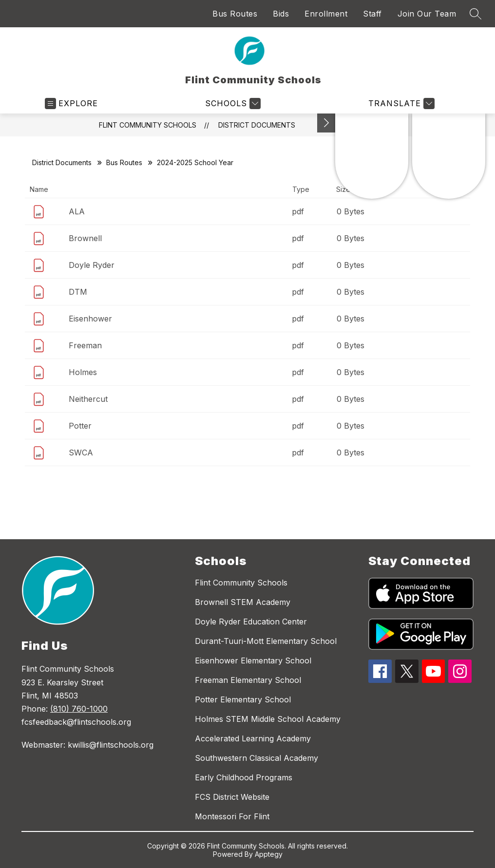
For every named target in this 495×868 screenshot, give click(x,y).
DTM (78, 292)
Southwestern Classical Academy (257, 758)
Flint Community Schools (148, 125)
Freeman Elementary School (248, 680)
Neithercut (88, 399)
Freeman (85, 345)
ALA (77, 211)
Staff (372, 14)
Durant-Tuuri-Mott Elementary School (266, 641)
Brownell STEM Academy (243, 602)
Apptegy (269, 854)
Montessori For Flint (232, 816)
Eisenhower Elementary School (253, 660)
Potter (80, 426)
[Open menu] (71, 104)
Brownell (85, 238)
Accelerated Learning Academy (253, 738)
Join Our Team (427, 14)
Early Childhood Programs (244, 777)
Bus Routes (235, 14)
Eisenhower (90, 319)
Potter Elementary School (243, 699)
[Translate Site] (400, 104)
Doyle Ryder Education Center (251, 622)
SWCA (81, 453)
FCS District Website (232, 797)
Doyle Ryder (92, 265)
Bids (281, 14)
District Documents (257, 125)
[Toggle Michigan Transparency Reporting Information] (326, 123)
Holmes (83, 372)
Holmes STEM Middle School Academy (268, 719)
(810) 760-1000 (79, 709)
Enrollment (326, 14)
